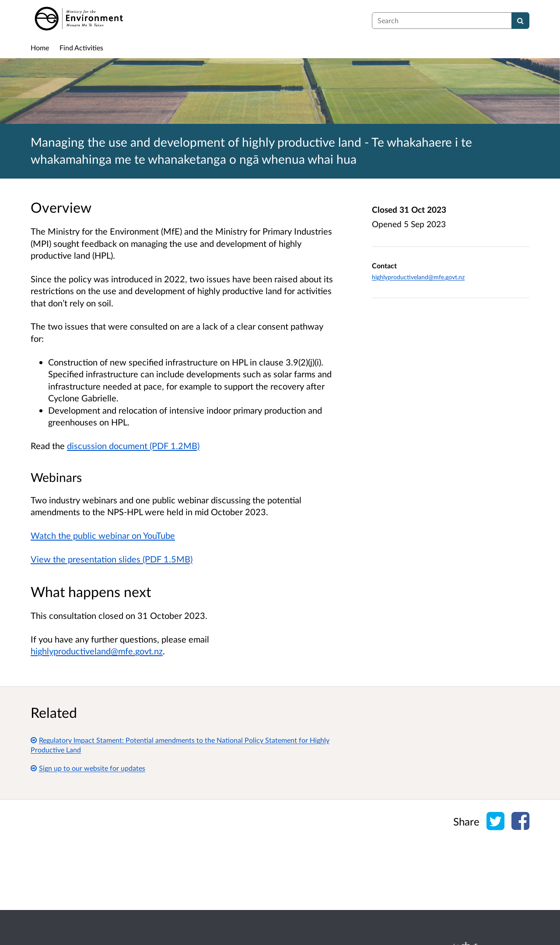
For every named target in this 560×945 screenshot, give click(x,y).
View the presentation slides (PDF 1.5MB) (112, 559)
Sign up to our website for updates (88, 768)
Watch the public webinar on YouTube (103, 535)
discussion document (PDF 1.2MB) (133, 446)
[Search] (520, 21)
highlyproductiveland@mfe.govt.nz (97, 651)
